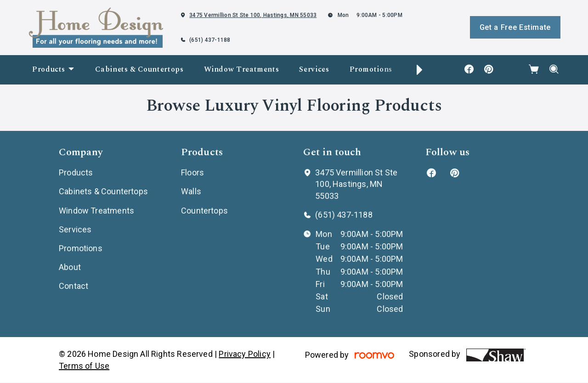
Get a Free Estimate (515, 27)
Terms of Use (84, 366)
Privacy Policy (245, 354)
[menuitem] (54, 70)
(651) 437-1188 (210, 40)
